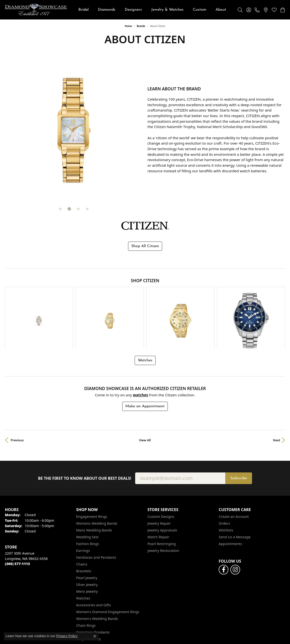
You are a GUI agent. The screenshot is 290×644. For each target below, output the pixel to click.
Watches (145, 314)
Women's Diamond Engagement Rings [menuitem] (108, 566)
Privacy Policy (189, 637)
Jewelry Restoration (163, 505)
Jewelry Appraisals (162, 484)
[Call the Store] (17, 518)
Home (128, 26)
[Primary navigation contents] (152, 10)
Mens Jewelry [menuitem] (87, 546)
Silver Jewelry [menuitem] (87, 539)
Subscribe (239, 432)
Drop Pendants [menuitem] (89, 593)
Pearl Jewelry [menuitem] (87, 532)
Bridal (84, 10)
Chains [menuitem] (82, 518)
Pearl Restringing (162, 498)
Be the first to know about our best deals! (85, 432)
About (221, 10)
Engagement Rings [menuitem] (92, 471)
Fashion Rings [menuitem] (88, 498)
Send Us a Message (234, 491)
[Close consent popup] (95, 636)
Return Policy (161, 637)
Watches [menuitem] (83, 553)
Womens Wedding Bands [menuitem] (97, 478)
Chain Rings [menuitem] (86, 580)
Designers (133, 10)
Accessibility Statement (263, 637)
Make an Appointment (145, 360)
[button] (240, 10)
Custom (200, 10)
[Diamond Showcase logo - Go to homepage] (36, 10)
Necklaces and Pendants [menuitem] (96, 512)
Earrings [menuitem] (83, 505)
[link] (257, 10)
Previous (17, 394)
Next (277, 394)
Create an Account (234, 471)
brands (141, 26)
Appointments (230, 498)
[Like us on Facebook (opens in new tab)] (224, 524)
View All (145, 394)
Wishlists (226, 484)
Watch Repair (159, 491)
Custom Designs (161, 471)
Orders (224, 478)
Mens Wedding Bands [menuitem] (94, 484)
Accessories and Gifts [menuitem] (94, 559)
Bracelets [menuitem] (84, 525)
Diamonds (107, 10)
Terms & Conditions (221, 637)
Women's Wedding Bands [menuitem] (97, 573)
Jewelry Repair (159, 478)
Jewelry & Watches (167, 10)
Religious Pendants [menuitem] (92, 600)
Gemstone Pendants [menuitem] (93, 587)
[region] (74, 130)
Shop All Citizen (145, 245)
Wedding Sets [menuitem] (87, 491)
